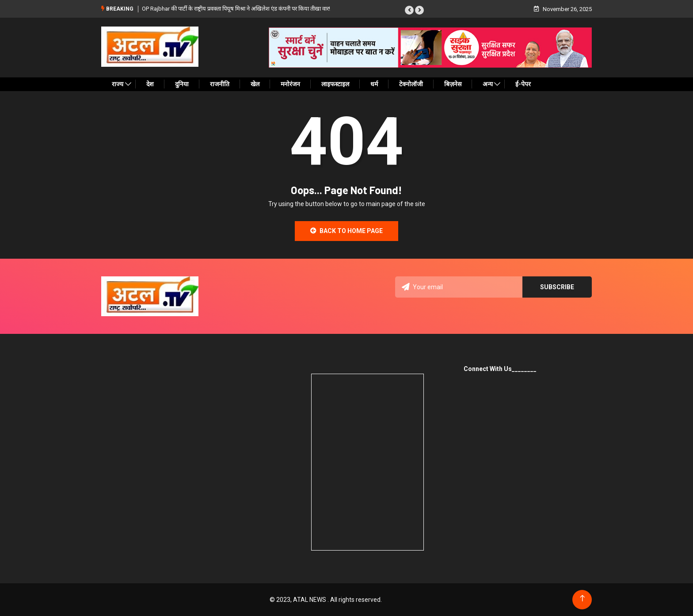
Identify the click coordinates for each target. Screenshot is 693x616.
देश (150, 84)
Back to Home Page (346, 231)
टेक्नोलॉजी (411, 84)
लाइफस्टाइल (335, 84)
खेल (255, 84)
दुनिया (182, 84)
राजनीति (220, 84)
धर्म (374, 84)
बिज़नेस (453, 84)
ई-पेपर (523, 84)
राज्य (118, 84)
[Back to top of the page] (582, 599)
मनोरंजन (290, 84)
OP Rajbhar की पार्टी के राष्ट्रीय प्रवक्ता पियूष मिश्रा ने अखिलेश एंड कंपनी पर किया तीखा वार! (236, 9)
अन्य (488, 84)
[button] (409, 10)
